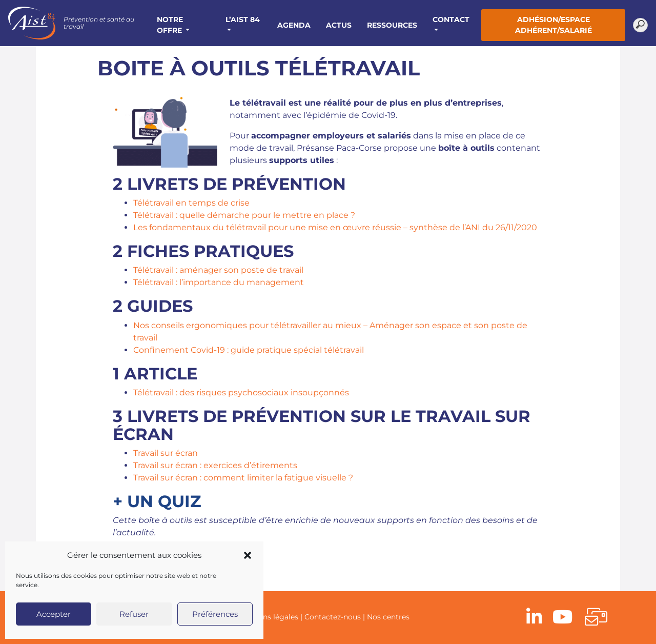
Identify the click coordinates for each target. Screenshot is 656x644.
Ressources (392, 25)
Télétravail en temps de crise (191, 203)
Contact (451, 19)
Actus (339, 25)
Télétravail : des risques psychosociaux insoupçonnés (241, 393)
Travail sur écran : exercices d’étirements (215, 465)
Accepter (54, 614)
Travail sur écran (166, 453)
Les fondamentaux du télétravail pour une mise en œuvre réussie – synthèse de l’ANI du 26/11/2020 (335, 227)
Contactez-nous (333, 617)
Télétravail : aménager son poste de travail (218, 270)
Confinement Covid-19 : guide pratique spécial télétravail (249, 350)
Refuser (134, 614)
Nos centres (388, 617)
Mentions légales (268, 617)
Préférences (215, 614)
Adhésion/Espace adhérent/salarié (553, 25)
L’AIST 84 (243, 19)
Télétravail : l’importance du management (219, 282)
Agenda (294, 25)
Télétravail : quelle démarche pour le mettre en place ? (244, 215)
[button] (248, 555)
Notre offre (170, 25)
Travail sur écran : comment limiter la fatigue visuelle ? (243, 478)
